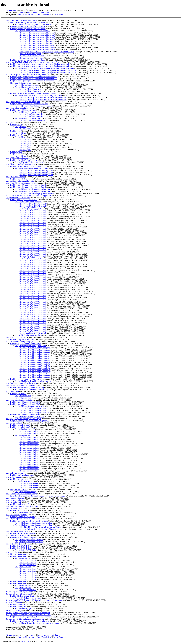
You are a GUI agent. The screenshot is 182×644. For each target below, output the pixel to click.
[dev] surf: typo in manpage (16, 473)
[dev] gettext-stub (12, 392)
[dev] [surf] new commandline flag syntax (21, 383)
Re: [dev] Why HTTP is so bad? (22, 339)
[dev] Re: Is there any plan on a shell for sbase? (28, 22)
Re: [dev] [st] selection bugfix (21, 179)
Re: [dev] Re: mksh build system (32, 56)
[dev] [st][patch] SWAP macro (17, 531)
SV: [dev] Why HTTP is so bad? (18, 198)
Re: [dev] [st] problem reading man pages (26, 344)
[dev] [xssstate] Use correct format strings (21, 494)
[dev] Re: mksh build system (30, 54)
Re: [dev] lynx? (16, 125)
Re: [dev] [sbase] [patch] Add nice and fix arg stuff (29, 104)
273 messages (11, 10)
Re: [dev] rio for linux (18, 556)
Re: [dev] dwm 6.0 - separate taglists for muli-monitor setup (28, 613)
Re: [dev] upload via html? (20, 425)
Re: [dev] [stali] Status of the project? (24, 538)
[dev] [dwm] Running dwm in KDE (19, 400)
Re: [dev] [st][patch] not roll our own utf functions (29, 521)
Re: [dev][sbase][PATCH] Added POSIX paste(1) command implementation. (34, 600)
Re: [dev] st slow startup (19, 479)
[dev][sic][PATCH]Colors (15, 544)
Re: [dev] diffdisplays (14, 602)
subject (36, 12)
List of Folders (59, 14)
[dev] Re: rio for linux (18, 554)
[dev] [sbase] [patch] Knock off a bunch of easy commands (28, 75)
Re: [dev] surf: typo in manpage (22, 475)
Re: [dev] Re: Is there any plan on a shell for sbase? (34, 25)
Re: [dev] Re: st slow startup (25, 492)
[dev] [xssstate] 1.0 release (15, 500)
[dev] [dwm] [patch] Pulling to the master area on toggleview (28, 196)
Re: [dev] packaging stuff (20, 504)
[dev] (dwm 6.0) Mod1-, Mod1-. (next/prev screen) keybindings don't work (34, 62)
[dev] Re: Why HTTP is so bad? (31, 208)
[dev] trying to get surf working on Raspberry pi (23, 419)
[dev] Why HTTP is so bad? (16, 337)
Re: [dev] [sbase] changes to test (27, 85)
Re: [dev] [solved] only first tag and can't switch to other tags (38, 623)
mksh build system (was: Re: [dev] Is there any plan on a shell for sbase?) (47, 52)
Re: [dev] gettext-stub (18, 394)
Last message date (12, 627)
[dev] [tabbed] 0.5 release (15, 498)
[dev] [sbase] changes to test (21, 83)
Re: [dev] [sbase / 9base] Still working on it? (27, 166)
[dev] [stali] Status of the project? (18, 535)
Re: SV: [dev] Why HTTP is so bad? (24, 200)
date (29, 12)
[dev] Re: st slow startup (19, 490)
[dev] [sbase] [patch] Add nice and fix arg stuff (23, 102)
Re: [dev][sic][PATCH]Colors (21, 546)
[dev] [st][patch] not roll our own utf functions (23, 519)
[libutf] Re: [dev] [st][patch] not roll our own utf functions (41, 527)
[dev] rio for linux (12, 552)
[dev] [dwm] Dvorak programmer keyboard (22, 183)
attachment (45, 12)
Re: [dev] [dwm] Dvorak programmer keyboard (28, 185)
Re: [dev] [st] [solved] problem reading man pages (34, 381)
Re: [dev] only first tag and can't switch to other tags (25, 619)
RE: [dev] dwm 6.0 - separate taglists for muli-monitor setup (28, 615)
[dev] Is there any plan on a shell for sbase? (22, 20)
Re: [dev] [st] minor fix (19, 510)
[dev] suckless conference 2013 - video (20, 181)
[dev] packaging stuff (14, 502)
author (22, 12)
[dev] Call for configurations (16, 515)
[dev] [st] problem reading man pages (19, 342)
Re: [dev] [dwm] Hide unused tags (23, 110)
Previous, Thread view (26, 14)
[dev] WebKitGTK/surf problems (18, 158)
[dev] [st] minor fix (13, 508)
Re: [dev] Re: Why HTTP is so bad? (33, 210)
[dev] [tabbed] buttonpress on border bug (21, 385)
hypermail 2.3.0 (25, 641)
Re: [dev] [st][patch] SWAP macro (23, 533)
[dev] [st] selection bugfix (15, 177)
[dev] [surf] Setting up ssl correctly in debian (22, 506)
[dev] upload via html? (14, 423)
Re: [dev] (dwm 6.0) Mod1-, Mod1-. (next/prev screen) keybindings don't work (40, 64)
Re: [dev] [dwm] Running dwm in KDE (25, 402)
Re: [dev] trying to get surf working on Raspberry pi (30, 421)
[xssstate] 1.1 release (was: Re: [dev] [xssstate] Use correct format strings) (38, 496)
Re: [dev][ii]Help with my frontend (19, 592)
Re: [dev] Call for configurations (22, 517)
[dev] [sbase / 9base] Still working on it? (21, 164)
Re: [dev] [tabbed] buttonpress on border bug (27, 387)
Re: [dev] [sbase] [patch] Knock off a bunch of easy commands (34, 77)
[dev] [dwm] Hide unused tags (17, 108)
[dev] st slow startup (13, 477)
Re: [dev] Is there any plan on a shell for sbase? (28, 27)
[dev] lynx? (10, 123)
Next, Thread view (44, 14)
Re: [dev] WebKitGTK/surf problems (24, 160)
